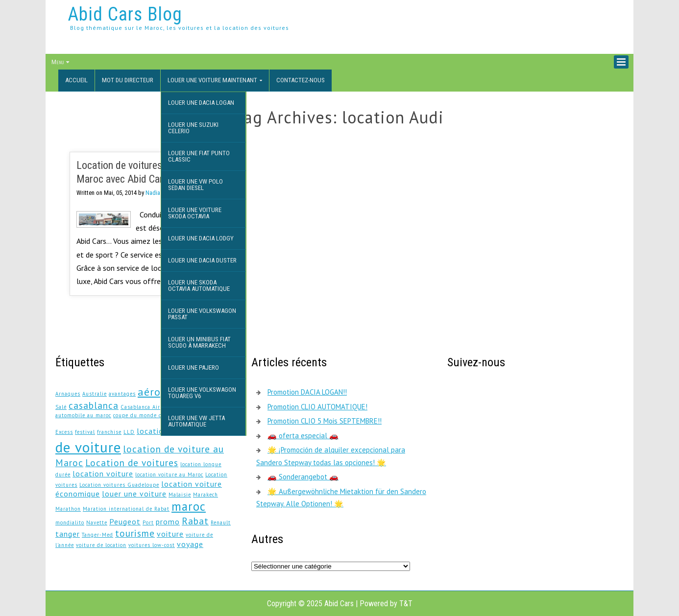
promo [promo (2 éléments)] (168, 521)
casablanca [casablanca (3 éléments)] (94, 405)
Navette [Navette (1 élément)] (97, 522)
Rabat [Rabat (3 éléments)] (195, 521)
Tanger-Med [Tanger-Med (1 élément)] (97, 535)
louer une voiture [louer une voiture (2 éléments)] (134, 494)
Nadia (153, 193)
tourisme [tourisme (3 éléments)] (135, 533)
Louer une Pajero (194, 367)
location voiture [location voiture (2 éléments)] (103, 474)
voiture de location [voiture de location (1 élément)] (101, 545)
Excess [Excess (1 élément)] (64, 432)
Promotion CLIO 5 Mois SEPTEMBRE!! (325, 421)
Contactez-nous (301, 80)
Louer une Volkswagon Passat (202, 314)
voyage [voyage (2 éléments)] (190, 544)
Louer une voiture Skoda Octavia (195, 213)
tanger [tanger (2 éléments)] (68, 534)
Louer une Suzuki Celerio (193, 128)
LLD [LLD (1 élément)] (129, 432)
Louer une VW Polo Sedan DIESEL (195, 185)
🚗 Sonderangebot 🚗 (303, 477)
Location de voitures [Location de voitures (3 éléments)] (132, 462)
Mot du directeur (128, 80)
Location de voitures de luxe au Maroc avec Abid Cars (142, 172)
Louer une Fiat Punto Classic (199, 156)
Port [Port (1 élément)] (148, 522)
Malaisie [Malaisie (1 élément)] (180, 495)
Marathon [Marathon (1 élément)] (68, 509)
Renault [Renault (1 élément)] (221, 522)
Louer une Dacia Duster (202, 260)
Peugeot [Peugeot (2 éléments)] (125, 521)
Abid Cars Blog (125, 14)
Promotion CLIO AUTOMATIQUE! (317, 407)
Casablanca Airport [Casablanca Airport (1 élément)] (146, 407)
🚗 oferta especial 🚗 (303, 436)
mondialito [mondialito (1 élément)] (70, 522)
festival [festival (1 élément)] (85, 432)
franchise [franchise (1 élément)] (109, 432)
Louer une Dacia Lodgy (201, 238)
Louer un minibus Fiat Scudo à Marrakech (199, 342)
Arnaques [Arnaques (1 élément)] (68, 394)
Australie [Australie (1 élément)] (95, 394)
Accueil (76, 80)
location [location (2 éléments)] (152, 431)
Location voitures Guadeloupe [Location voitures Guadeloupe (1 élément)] (119, 485)
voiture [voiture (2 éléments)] (170, 534)
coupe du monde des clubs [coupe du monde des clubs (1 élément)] (149, 415)
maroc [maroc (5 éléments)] (189, 506)
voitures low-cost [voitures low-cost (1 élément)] (152, 545)
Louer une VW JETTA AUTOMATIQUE (196, 421)
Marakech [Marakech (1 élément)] (206, 495)
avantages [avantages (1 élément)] (122, 394)
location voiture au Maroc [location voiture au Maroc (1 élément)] (169, 474)
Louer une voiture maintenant (212, 80)
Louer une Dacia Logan (201, 103)
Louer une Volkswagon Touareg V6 (202, 393)
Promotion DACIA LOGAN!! (307, 392)
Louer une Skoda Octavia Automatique (199, 285)
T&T (406, 604)
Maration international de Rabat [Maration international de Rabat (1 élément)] (126, 509)
